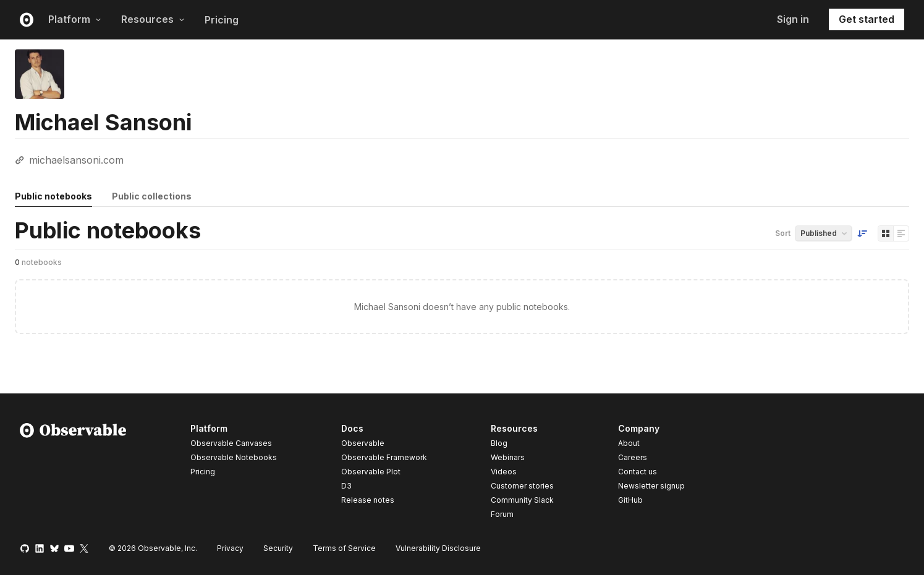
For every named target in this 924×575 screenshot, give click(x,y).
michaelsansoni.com (76, 160)
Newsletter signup (651, 486)
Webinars (508, 457)
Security (278, 548)
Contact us (638, 472)
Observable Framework (384, 457)
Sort (783, 233)
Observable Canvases (231, 443)
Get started (867, 19)
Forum (502, 514)
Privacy (230, 548)
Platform (75, 19)
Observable (363, 443)
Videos (504, 472)
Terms (344, 548)
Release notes (368, 500)
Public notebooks (53, 196)
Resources (153, 19)
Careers (633, 457)
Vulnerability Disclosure (438, 548)
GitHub (630, 500)
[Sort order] (862, 233)
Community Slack (522, 500)
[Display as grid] (886, 233)
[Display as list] (901, 233)
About (629, 443)
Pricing (222, 20)
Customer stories (522, 486)
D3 (346, 486)
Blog (499, 443)
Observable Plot (371, 472)
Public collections (152, 196)
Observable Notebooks (234, 457)
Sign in (793, 19)
